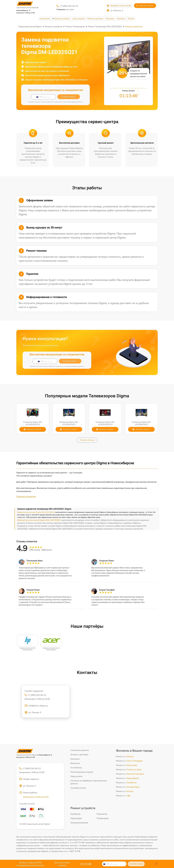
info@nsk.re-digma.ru (36, 706)
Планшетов (102, 814)
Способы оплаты (78, 788)
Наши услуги (77, 776)
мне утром (65, 9)
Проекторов (76, 818)
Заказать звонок (145, 6)
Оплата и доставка (95, 19)
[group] (28, 643)
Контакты (121, 19)
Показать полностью (26, 496)
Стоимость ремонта (80, 750)
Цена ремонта (79, 19)
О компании (45, 19)
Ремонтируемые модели (82, 772)
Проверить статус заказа (119, 6)
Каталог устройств (62, 19)
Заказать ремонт (32, 429)
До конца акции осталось (62, 864)
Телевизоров (103, 818)
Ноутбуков (75, 814)
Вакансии (110, 19)
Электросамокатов (79, 823)
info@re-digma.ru (29, 779)
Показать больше (87, 440)
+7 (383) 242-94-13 (69, 6)
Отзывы (131, 19)
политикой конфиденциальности (73, 102)
